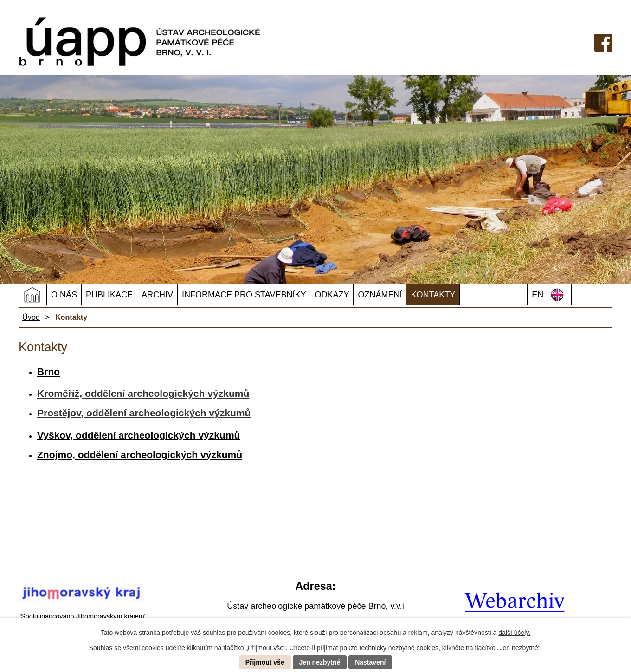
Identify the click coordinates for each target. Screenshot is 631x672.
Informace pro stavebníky (244, 295)
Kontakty (433, 295)
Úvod (32, 296)
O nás (64, 295)
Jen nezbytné (320, 662)
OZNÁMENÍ (380, 295)
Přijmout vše (265, 662)
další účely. (514, 633)
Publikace (109, 295)
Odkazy (332, 295)
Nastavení (370, 662)
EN (538, 295)
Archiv (157, 295)
